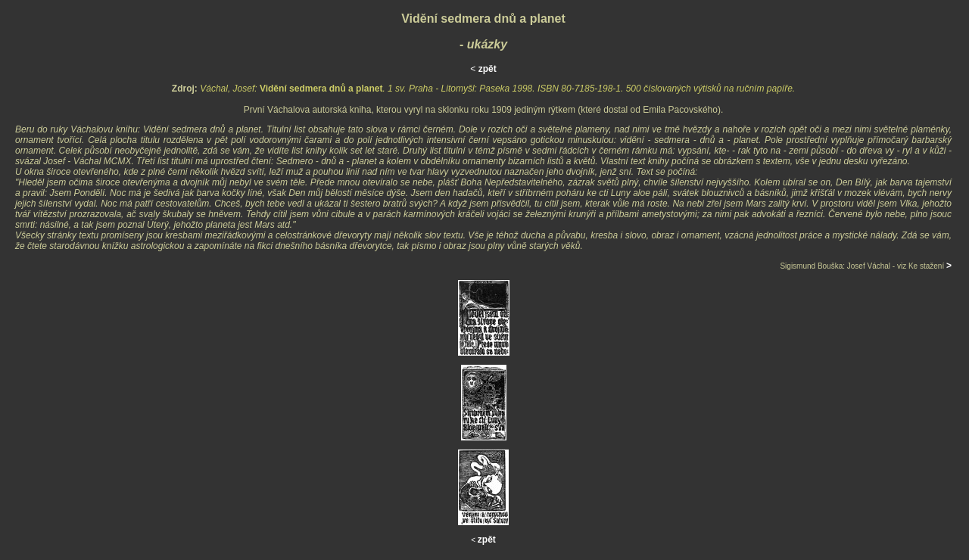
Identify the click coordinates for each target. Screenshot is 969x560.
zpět (488, 69)
